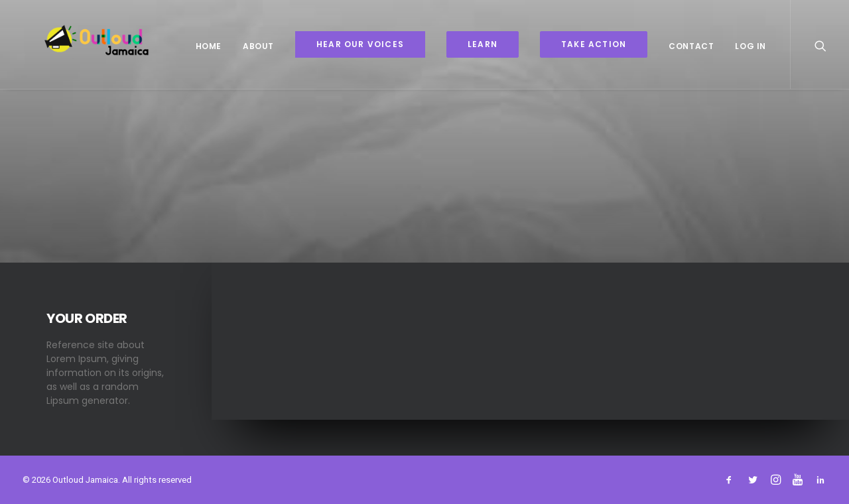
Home (209, 46)
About (258, 46)
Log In (751, 46)
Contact (691, 46)
